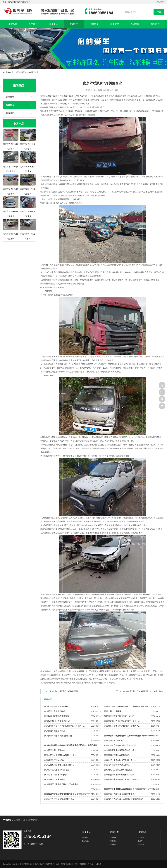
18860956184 (162, 385)
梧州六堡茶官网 (30, 820)
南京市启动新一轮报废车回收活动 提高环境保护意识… (127, 706)
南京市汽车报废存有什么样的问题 (64, 691)
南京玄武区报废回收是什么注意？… (59, 765)
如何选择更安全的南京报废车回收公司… (121, 745)
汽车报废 (85, 837)
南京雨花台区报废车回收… (56, 779)
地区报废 (10, 113)
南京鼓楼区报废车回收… (55, 760)
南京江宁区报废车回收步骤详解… (118, 789)
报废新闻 (10, 97)
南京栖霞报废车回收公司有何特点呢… (120, 775)
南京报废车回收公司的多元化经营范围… (61, 745)
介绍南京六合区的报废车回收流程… (119, 770)
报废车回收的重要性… (114, 711)
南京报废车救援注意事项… (56, 711)
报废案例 (94, 24)
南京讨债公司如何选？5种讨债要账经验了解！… (65, 726)
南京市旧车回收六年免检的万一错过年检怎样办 (143, 691)
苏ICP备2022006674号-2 (84, 864)
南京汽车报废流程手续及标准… (117, 765)
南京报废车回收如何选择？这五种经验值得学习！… (126, 736)
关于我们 (33, 24)
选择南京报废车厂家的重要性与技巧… (120, 716)
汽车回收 (141, 837)
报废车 (140, 841)
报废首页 (13, 24)
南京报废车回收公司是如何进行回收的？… (122, 726)
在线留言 (160, 2)
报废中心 (54, 24)
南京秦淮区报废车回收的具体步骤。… (120, 760)
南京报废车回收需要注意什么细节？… (60, 736)
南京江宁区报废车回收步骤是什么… (59, 799)
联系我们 (155, 24)
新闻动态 (74, 24)
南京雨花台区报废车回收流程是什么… (60, 755)
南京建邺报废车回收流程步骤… (117, 755)
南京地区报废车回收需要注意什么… (59, 794)
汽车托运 (141, 844)
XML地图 (98, 864)
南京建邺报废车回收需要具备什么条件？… (122, 779)
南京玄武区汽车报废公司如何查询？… (120, 794)
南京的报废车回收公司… (115, 741)
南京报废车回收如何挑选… (56, 731)
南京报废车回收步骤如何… (56, 750)
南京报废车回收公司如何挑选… (58, 706)
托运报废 (85, 841)
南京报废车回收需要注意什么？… (58, 721)
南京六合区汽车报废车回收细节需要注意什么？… (125, 799)
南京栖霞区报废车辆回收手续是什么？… (121, 750)
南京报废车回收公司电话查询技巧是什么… (122, 721)
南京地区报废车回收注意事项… (58, 716)
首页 (17, 72)
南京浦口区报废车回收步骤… (57, 775)
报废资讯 (35, 72)
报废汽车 (52, 96)
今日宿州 (18, 820)
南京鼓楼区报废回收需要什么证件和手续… (62, 784)
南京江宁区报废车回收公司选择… (58, 770)
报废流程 (115, 24)
